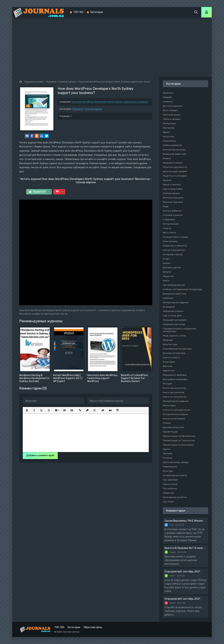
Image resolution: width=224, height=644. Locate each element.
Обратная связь (93, 627)
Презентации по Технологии (179, 440)
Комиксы (168, 102)
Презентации (170, 432)
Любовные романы (173, 311)
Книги (166, 281)
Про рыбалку (170, 488)
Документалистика (173, 427)
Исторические (171, 224)
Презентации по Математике (179, 436)
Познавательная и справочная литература (179, 330)
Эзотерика (169, 128)
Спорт (166, 259)
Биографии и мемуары (175, 379)
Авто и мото (169, 233)
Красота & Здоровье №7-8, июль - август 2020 (185, 548)
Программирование (174, 285)
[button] (27, 410)
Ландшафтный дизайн (175, 320)
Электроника (170, 241)
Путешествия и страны (176, 237)
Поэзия (167, 423)
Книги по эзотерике (174, 419)
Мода (166, 206)
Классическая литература (177, 349)
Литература (169, 123)
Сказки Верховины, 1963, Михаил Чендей (185, 521)
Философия (169, 405)
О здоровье (169, 219)
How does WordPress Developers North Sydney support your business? (117, 82)
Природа (168, 340)
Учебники (168, 298)
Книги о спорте (171, 357)
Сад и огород (170, 484)
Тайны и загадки (172, 119)
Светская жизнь (171, 115)
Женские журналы (173, 198)
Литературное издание (176, 302)
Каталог (167, 272)
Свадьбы (167, 97)
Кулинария (169, 307)
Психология (169, 141)
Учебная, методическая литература (182, 289)
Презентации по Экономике (178, 445)
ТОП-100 (78, 12)
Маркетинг (169, 371)
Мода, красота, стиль (174, 336)
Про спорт (169, 502)
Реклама (167, 454)
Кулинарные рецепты (175, 497)
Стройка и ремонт (173, 215)
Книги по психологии (175, 397)
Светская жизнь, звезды (176, 462)
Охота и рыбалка (172, 211)
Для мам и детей (172, 268)
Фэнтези (168, 366)
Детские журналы (173, 106)
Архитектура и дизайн (175, 171)
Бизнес (167, 263)
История (167, 384)
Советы (167, 228)
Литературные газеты (175, 475)
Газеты (167, 449)
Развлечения (170, 467)
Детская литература (174, 353)
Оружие (167, 180)
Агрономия (169, 362)
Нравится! (40, 192)
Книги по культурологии (176, 410)
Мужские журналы (173, 202)
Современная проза (174, 324)
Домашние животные (174, 154)
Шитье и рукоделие (174, 250)
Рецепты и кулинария (175, 176)
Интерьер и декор (173, 254)
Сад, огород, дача (172, 316)
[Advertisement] (112, 47)
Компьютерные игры (174, 150)
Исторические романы (175, 414)
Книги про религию (174, 392)
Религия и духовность (175, 167)
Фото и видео (170, 110)
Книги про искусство (174, 388)
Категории (97, 12)
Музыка (167, 158)
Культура (168, 471)
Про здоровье (170, 480)
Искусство (169, 137)
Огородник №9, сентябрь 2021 (182, 572)
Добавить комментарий (40, 455)
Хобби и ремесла (172, 145)
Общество (168, 276)
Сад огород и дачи (173, 189)
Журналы (78, 109)
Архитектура (170, 344)
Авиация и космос (173, 163)
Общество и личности (175, 246)
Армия (166, 132)
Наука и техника (172, 185)
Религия (167, 458)
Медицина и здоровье (175, 375)
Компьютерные (93, 109)
